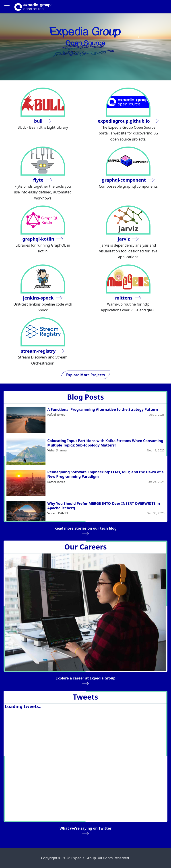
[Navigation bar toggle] (7, 7)
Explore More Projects (86, 375)
